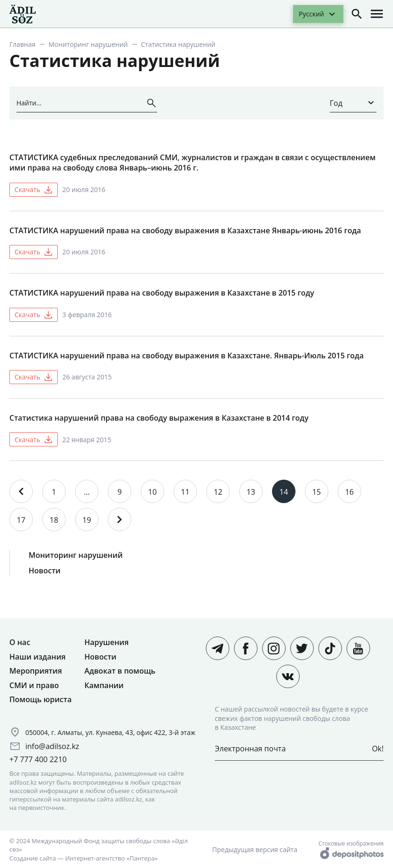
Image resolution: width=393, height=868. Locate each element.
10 (152, 492)
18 (54, 520)
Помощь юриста (41, 699)
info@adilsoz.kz (52, 746)
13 (251, 492)
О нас (20, 642)
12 (218, 492)
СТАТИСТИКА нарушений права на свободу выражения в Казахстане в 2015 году (162, 293)
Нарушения (106, 642)
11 (185, 492)
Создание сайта (33, 858)
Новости (45, 571)
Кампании (104, 685)
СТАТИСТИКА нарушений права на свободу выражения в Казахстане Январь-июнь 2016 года (185, 230)
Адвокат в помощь (120, 671)
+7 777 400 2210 (38, 759)
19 (87, 520)
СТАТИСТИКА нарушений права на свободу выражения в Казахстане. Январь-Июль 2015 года (186, 356)
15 (317, 492)
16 (349, 492)
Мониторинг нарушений (88, 44)
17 (21, 520)
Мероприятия (36, 671)
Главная (23, 44)
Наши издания (38, 657)
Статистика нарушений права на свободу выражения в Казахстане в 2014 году (159, 418)
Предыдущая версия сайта (255, 849)
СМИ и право (34, 685)
